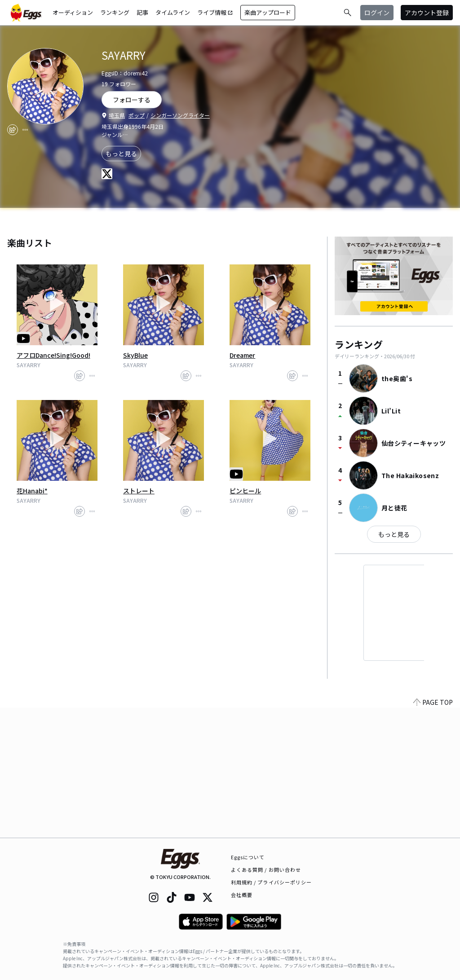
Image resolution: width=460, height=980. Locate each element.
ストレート (139, 491)
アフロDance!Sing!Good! (53, 355)
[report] (25, 130)
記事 (142, 12)
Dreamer (242, 355)
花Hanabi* (32, 491)
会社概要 (242, 895)
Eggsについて (248, 857)
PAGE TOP (433, 832)
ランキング (115, 12)
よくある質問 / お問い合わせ (266, 870)
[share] (13, 130)
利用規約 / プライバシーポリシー (272, 882)
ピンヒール (245, 491)
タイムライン (173, 12)
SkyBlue (135, 355)
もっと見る (121, 154)
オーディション (73, 12)
